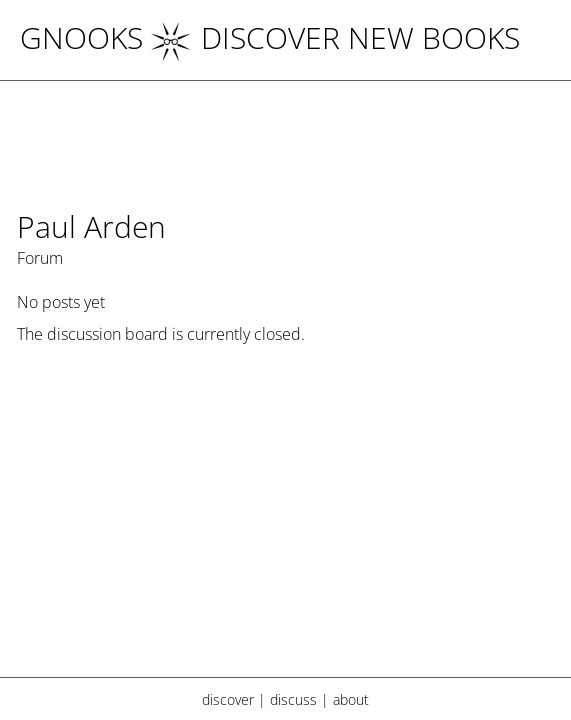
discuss (293, 699)
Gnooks (81, 37)
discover (228, 699)
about (351, 699)
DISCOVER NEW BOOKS (335, 37)
